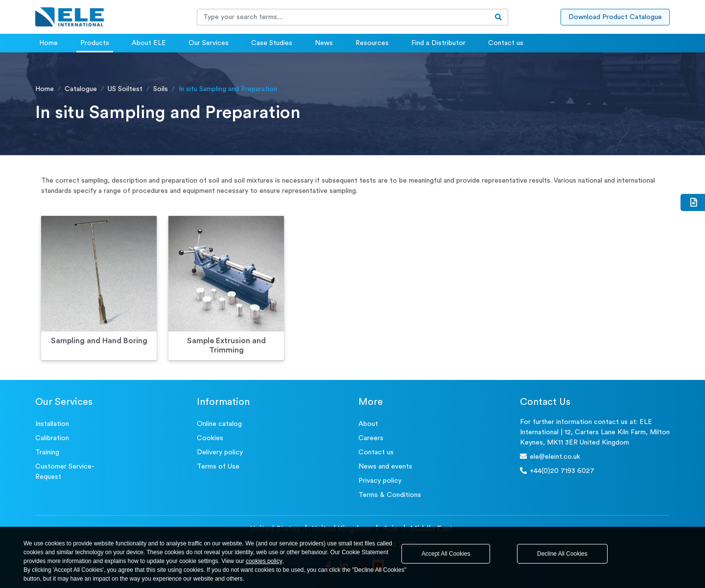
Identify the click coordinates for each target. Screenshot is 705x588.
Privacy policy (380, 481)
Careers (371, 438)
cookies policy (264, 561)
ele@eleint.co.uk (550, 457)
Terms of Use (218, 467)
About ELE (149, 43)
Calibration (52, 438)
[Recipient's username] (343, 17)
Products (95, 43)
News (324, 43)
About (368, 424)
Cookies (210, 438)
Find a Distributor (438, 43)
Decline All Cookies (562, 554)
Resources (372, 43)
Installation (52, 424)
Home (48, 43)
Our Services (209, 43)
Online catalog (219, 424)
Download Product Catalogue (615, 17)
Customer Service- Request (65, 472)
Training (47, 452)
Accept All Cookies (446, 554)
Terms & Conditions (390, 495)
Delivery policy (220, 452)
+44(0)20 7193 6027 (557, 471)
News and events (385, 467)
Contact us (506, 43)
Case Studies (272, 43)
